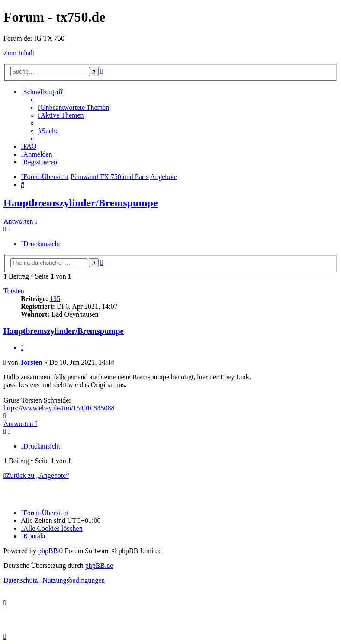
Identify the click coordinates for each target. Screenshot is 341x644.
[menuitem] (74, 107)
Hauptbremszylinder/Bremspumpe (80, 203)
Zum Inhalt (19, 53)
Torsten (14, 291)
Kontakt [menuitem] (33, 536)
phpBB (48, 551)
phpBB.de (99, 566)
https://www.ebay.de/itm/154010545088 (59, 408)
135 (55, 299)
